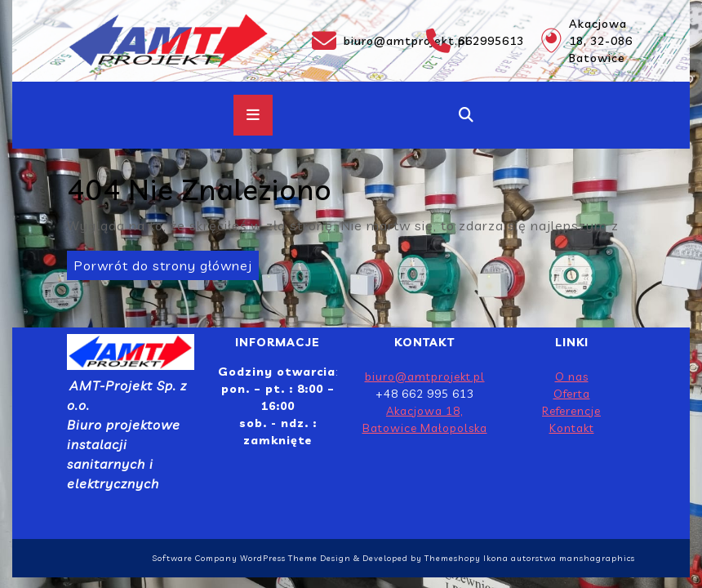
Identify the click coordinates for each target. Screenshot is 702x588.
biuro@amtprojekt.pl (359, 41)
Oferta (572, 394)
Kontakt (572, 428)
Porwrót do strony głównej (160, 262)
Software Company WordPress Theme (235, 558)
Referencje (571, 411)
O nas (572, 376)
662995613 (473, 41)
